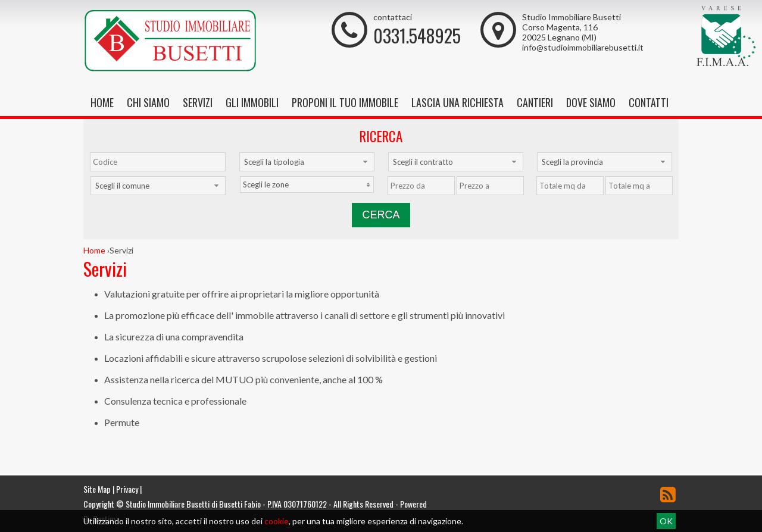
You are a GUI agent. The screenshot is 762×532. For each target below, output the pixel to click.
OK (666, 521)
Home (102, 102)
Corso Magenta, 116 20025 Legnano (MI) (560, 32)
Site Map (97, 489)
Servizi (198, 102)
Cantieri (535, 102)
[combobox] (307, 162)
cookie (277, 521)
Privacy (127, 489)
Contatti (649, 102)
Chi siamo (148, 102)
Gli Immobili (252, 102)
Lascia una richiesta (457, 102)
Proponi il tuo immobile (345, 102)
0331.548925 (417, 35)
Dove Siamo (591, 102)
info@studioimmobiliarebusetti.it (583, 47)
